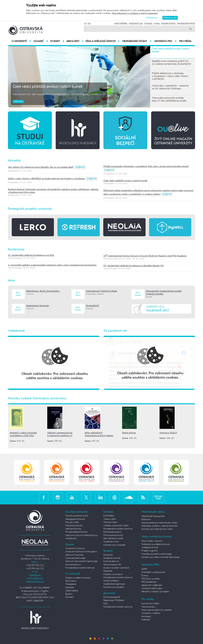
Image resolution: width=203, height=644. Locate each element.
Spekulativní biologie (38, 306)
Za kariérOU (92, 306)
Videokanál (16, 331)
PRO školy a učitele (150, 579)
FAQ (105, 604)
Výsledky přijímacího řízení (116, 526)
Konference (16, 249)
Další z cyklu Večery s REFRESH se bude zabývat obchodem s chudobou (47, 179)
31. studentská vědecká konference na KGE (31, 255)
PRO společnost (149, 582)
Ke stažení (146, 617)
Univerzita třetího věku (152, 588)
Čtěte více (18, 102)
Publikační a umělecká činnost (156, 544)
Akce (11, 281)
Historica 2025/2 (168, 433)
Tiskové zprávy (148, 607)
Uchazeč (41, 41)
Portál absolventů (112, 597)
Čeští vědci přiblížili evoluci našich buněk (48, 87)
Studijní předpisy (111, 581)
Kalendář (70, 588)
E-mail (157, 23)
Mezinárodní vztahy (137, 41)
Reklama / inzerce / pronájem (155, 592)
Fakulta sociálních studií (77, 516)
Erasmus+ (146, 519)
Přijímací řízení (110, 522)
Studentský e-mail (112, 558)
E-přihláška (109, 516)
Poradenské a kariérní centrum (80, 568)
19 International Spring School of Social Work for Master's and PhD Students (145, 256)
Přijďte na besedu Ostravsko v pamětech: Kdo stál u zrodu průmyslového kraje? (146, 166)
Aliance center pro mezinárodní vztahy (160, 523)
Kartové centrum (73, 565)
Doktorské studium (112, 532)
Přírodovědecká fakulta (76, 532)
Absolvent (75, 41)
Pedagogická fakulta (75, 519)
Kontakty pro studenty (114, 587)
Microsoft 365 (136, 23)
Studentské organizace (114, 584)
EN (89, 23)
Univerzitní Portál (186, 23)
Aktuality (14, 161)
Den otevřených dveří (113, 538)
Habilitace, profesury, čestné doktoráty (160, 526)
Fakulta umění (72, 522)
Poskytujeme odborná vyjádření (157, 610)
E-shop (145, 576)
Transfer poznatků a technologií (157, 554)
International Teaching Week (101, 291)
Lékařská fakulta (73, 529)
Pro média (185, 41)
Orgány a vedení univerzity (78, 578)
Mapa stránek (121, 23)
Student (57, 41)
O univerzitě (21, 41)
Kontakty (70, 597)
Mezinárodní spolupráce (153, 516)
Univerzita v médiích (151, 613)
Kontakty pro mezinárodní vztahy (157, 529)
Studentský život (111, 542)
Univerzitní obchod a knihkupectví (81, 552)
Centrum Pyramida (74, 555)
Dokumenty (71, 581)
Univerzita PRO (165, 41)
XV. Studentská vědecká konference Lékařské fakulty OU (134, 266)
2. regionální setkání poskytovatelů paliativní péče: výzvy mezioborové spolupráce (52, 265)
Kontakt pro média (150, 604)
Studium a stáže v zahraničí (116, 568)
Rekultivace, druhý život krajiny (43, 291)
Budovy (69, 594)
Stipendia (108, 571)
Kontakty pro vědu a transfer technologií (160, 557)
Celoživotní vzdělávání (152, 585)
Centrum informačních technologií (81, 561)
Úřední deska (72, 591)
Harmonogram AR (112, 565)
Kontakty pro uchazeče (114, 545)
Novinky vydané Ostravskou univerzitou (37, 398)
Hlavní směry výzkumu (152, 541)
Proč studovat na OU (113, 535)
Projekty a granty (150, 551)
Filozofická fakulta (74, 526)
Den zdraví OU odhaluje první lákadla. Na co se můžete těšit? (41, 167)
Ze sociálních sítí (115, 331)
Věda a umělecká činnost (102, 41)
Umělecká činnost (150, 548)
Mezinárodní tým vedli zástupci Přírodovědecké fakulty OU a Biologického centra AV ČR (59, 94)
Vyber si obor (110, 519)
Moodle (148, 23)
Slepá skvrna (129, 433)
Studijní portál (168, 23)
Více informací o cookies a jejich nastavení (135, 13)
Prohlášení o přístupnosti (153, 572)
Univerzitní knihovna (75, 548)
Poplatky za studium (113, 574)
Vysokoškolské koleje (75, 558)
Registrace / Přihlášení (114, 600)
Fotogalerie (71, 584)
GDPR (144, 569)
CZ (85, 23)
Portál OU (108, 555)
